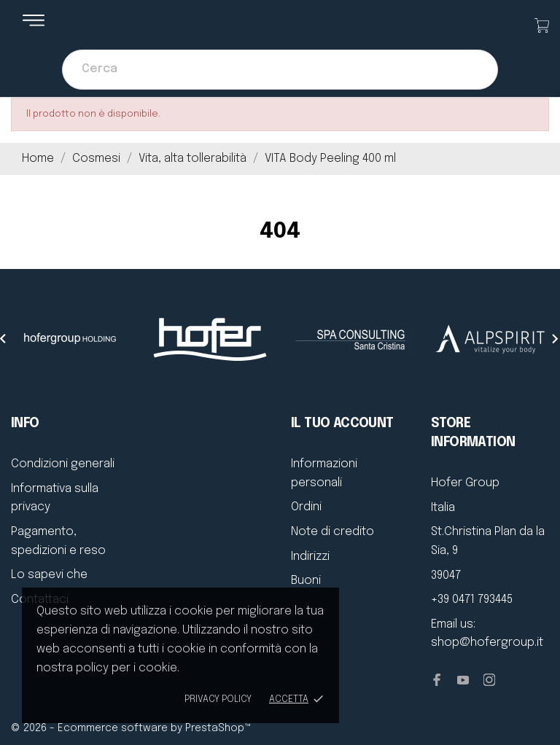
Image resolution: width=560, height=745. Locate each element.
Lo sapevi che (49, 575)
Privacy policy (218, 699)
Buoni (306, 581)
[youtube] (463, 680)
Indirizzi (310, 557)
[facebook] (437, 680)
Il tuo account (342, 424)
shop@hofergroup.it (487, 643)
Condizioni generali (63, 464)
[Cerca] (280, 70)
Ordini (306, 507)
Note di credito (332, 532)
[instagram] (489, 680)
